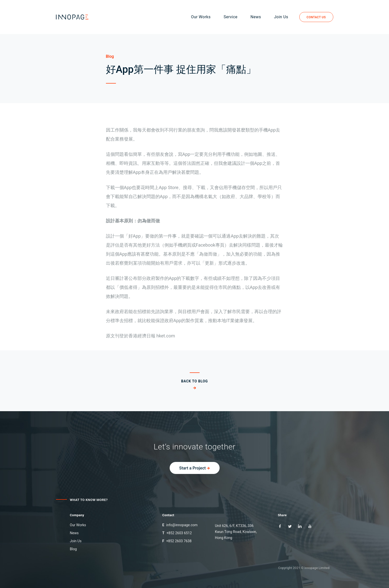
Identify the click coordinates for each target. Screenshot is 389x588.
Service (232, 17)
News (257, 17)
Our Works (202, 17)
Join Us (282, 17)
